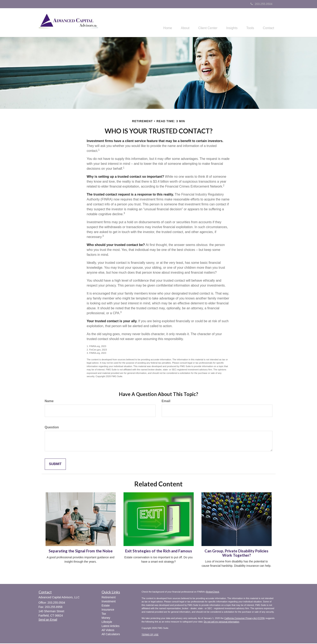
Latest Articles (110, 627)
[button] (179, 23)
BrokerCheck (213, 592)
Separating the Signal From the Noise (81, 552)
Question (52, 428)
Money (106, 618)
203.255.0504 (261, 4)
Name (49, 402)
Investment (109, 602)
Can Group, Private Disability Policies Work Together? (236, 554)
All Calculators (111, 635)
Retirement (109, 598)
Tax (104, 614)
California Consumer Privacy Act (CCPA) (245, 619)
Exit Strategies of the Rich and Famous (159, 552)
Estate (106, 606)
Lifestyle (107, 622)
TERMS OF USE (150, 635)
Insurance (108, 610)
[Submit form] (55, 465)
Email (166, 402)
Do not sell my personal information (221, 622)
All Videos (108, 631)
